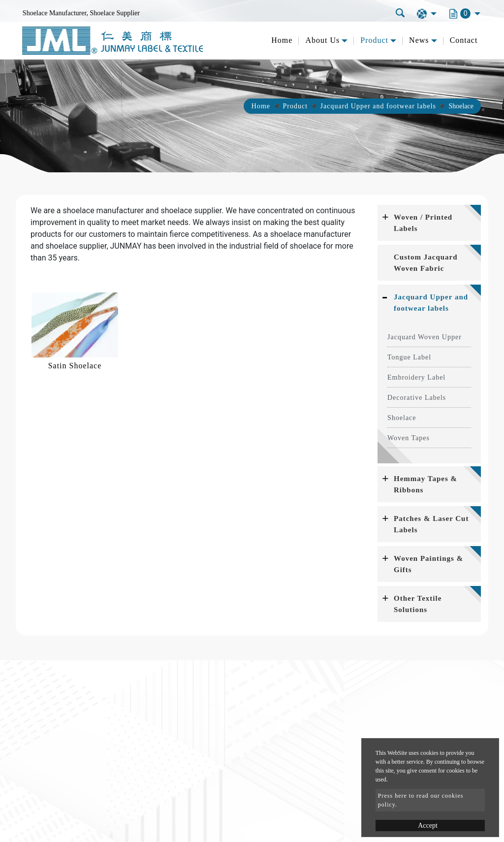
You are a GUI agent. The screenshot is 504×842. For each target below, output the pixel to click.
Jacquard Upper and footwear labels (378, 106)
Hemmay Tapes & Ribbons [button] (425, 484)
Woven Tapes (409, 438)
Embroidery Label (416, 377)
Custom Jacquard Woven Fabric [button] (426, 263)
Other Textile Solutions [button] (418, 604)
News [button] (419, 40)
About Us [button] (322, 40)
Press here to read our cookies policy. (421, 800)
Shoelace (402, 418)
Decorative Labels (417, 398)
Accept (428, 826)
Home (282, 40)
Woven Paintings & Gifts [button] (428, 564)
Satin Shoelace (75, 366)
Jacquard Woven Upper (425, 337)
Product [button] (374, 40)
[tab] (429, 223)
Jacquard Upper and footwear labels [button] (431, 303)
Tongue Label (409, 357)
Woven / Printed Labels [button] (423, 223)
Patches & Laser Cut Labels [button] (431, 524)
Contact (464, 40)
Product (296, 106)
